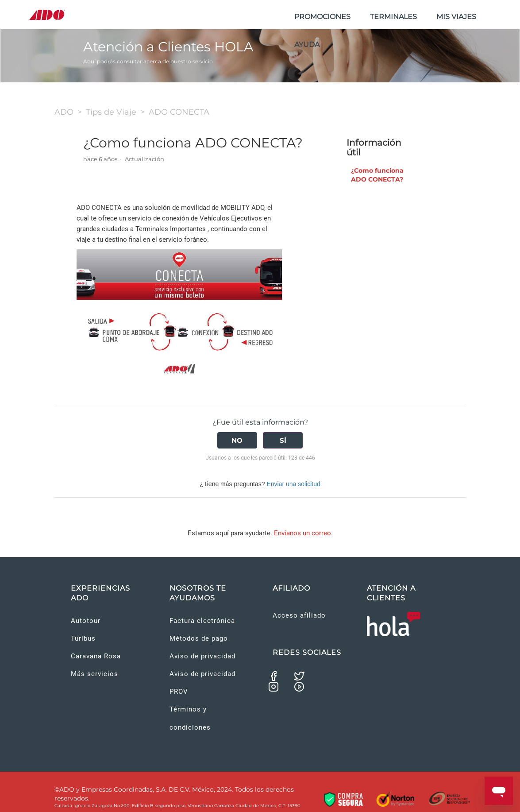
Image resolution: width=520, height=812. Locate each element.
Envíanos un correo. (303, 533)
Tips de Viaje (111, 112)
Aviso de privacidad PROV (202, 683)
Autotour (86, 621)
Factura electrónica (202, 621)
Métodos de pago (199, 638)
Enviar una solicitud (293, 484)
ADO (64, 112)
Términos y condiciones (190, 718)
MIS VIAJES (456, 17)
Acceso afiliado (299, 615)
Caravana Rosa (96, 656)
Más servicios (94, 674)
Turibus (83, 638)
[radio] (237, 440)
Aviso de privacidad (202, 656)
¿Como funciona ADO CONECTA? (377, 175)
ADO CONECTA (179, 112)
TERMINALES (393, 17)
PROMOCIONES (322, 17)
